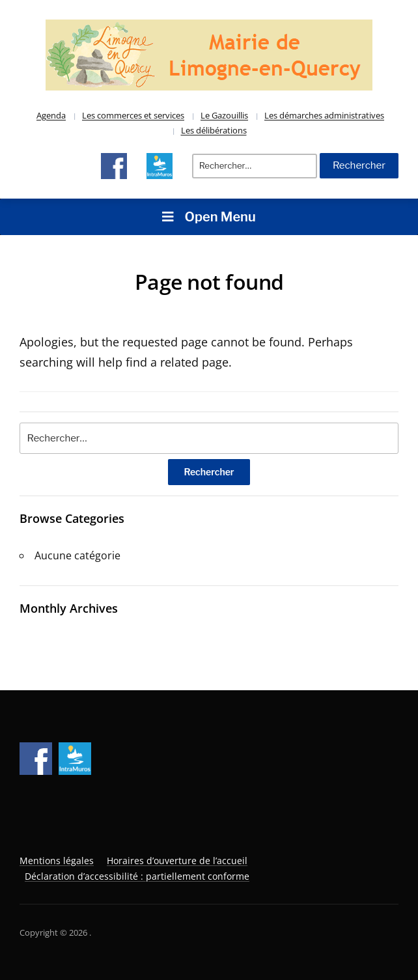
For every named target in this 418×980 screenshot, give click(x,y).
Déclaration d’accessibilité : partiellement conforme (137, 876)
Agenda (51, 115)
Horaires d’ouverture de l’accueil (177, 861)
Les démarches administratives (324, 115)
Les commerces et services (133, 115)
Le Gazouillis (224, 115)
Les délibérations (214, 130)
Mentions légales (57, 861)
